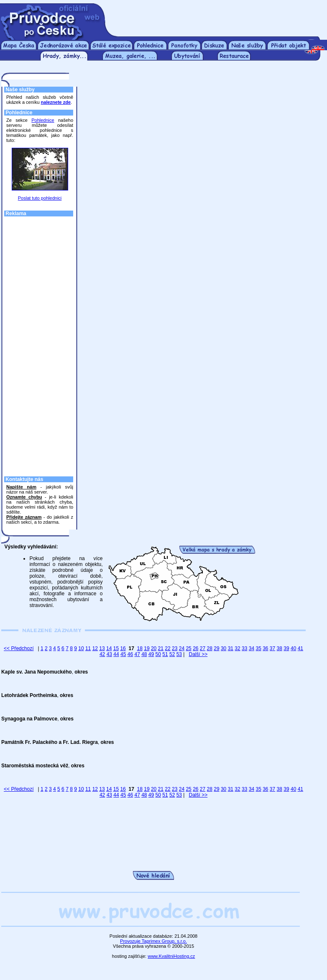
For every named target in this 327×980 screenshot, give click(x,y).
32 (237, 648)
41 (300, 648)
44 (116, 654)
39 (286, 648)
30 (224, 648)
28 (210, 648)
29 (216, 648)
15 (116, 648)
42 (102, 654)
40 (293, 648)
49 (151, 654)
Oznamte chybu (24, 497)
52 (172, 654)
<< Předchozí (19, 648)
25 (188, 648)
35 (258, 648)
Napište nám (21, 487)
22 (167, 648)
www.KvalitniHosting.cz (171, 956)
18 (140, 648)
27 (203, 648)
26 (195, 648)
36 (265, 648)
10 (81, 648)
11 (88, 648)
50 (158, 654)
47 (137, 654)
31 (231, 648)
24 (182, 648)
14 (109, 648)
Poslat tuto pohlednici (40, 198)
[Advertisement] (217, 16)
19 (147, 648)
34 (252, 648)
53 (179, 654)
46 (130, 654)
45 (123, 654)
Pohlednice (43, 120)
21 (161, 648)
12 (95, 648)
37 (272, 648)
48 (144, 654)
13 (102, 648)
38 (280, 648)
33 (244, 648)
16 (123, 648)
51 (165, 654)
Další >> (198, 654)
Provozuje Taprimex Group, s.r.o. (153, 941)
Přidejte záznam (24, 517)
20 (154, 648)
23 (175, 648)
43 (109, 654)
